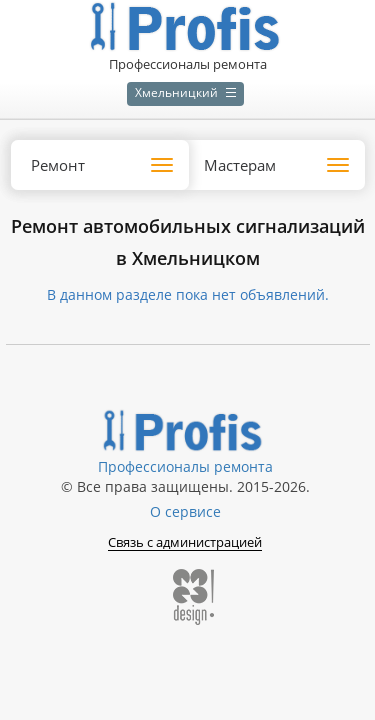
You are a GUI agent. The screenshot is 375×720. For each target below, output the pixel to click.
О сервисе (185, 511)
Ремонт (58, 165)
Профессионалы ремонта (185, 466)
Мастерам (240, 165)
